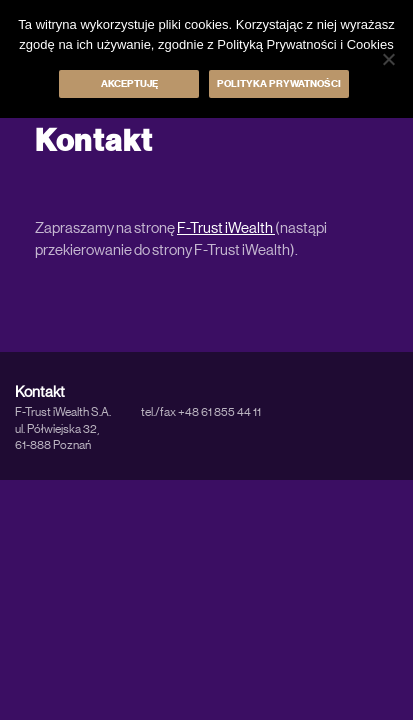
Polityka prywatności (279, 84)
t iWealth (246, 228)
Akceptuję (129, 84)
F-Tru (194, 228)
